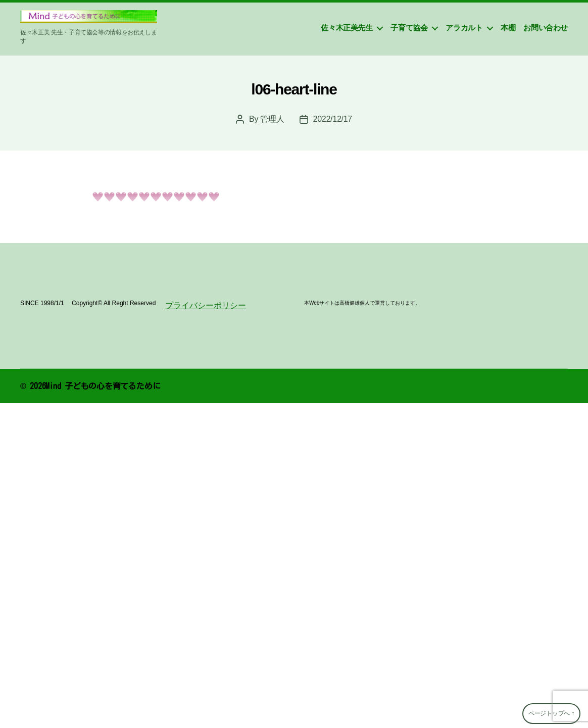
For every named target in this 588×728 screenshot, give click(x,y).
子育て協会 (409, 28)
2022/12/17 (333, 119)
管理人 (272, 119)
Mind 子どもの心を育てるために (103, 386)
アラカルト (464, 28)
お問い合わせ (546, 28)
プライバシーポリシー (206, 305)
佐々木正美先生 (347, 28)
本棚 (508, 28)
